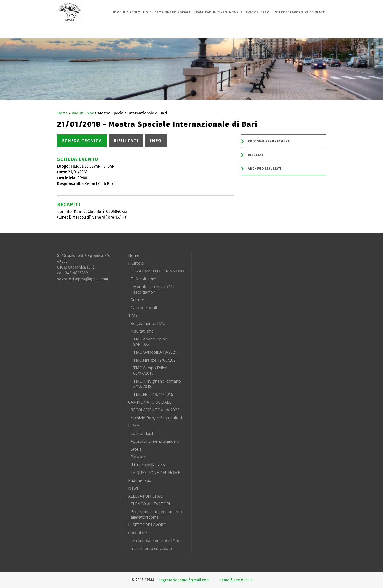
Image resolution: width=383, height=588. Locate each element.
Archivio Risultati (265, 168)
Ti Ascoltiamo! (143, 279)
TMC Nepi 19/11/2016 (153, 394)
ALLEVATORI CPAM (146, 496)
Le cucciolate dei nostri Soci (156, 541)
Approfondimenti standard (155, 441)
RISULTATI (126, 141)
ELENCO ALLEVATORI (150, 504)
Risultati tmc (142, 331)
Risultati (256, 155)
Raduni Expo (83, 113)
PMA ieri (138, 457)
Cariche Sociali (144, 308)
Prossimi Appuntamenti (269, 141)
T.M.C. (134, 316)
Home (62, 113)
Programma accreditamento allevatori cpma (156, 514)
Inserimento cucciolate (151, 548)
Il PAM (134, 426)
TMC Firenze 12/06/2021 (155, 360)
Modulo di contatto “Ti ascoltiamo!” (154, 289)
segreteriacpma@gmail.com (83, 279)
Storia (136, 449)
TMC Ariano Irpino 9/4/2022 (150, 342)
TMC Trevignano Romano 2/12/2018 (157, 384)
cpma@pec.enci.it (236, 580)
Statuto (138, 300)
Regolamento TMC (148, 323)
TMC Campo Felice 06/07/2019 (150, 371)
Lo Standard (142, 433)
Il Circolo (136, 263)
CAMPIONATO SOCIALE (150, 402)
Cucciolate (138, 533)
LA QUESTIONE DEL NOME (155, 473)
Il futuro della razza (149, 465)
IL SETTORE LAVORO (147, 525)
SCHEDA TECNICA (82, 141)
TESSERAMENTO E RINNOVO (157, 271)
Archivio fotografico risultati (156, 418)
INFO (156, 141)
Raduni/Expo (140, 480)
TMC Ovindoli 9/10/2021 (155, 352)
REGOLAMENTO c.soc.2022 (155, 410)
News (133, 488)
